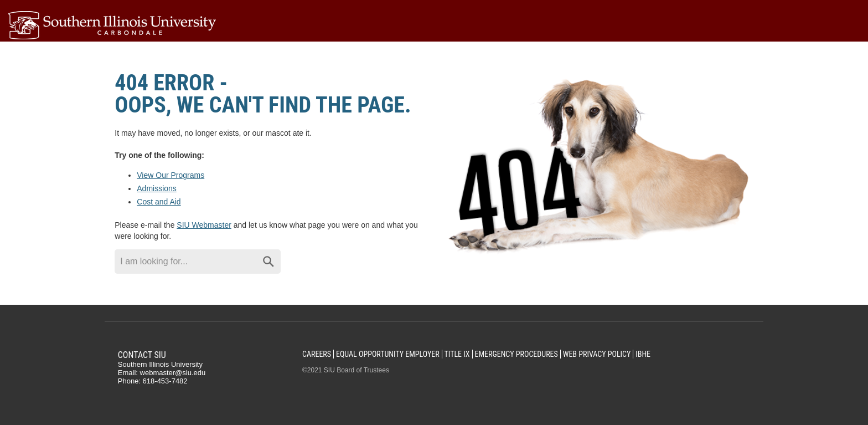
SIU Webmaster (204, 225)
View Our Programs (170, 175)
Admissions (157, 188)
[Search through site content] (185, 262)
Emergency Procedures (516, 354)
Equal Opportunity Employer (388, 354)
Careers (317, 354)
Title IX (457, 354)
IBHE (643, 354)
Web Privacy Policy (597, 354)
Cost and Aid (159, 202)
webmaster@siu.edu (173, 373)
